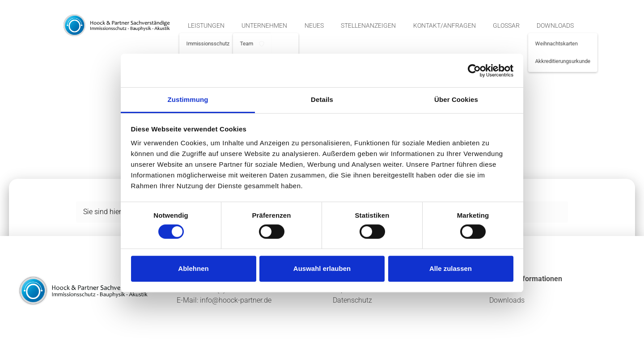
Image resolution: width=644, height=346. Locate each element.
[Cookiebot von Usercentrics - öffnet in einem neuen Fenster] (474, 71)
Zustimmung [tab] (188, 99)
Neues (314, 25)
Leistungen (206, 25)
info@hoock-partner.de (236, 300)
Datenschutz (352, 300)
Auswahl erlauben (322, 268)
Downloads (555, 25)
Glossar (506, 25)
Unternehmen (264, 25)
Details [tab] (322, 99)
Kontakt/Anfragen (445, 25)
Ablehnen (193, 268)
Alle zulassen (451, 268)
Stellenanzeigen (368, 25)
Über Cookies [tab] (456, 99)
